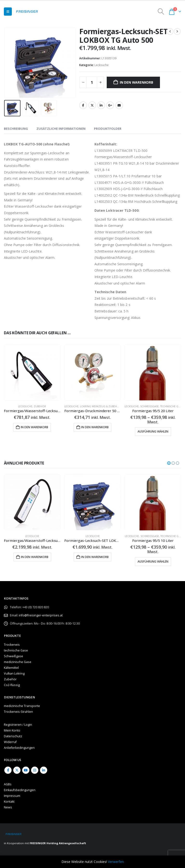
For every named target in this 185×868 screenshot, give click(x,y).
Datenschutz (13, 736)
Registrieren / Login (18, 725)
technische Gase (171, 406)
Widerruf (10, 742)
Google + (110, 105)
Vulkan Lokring (14, 673)
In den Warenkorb (136, 82)
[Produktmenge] (92, 82)
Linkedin (44, 770)
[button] (8, 12)
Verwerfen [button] (116, 862)
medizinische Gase (18, 662)
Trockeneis (12, 645)
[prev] (170, 31)
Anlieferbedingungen (19, 748)
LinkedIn (101, 105)
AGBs (8, 784)
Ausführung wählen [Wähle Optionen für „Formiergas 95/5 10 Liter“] (153, 562)
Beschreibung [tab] (16, 129)
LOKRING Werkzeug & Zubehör (100, 406)
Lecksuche (102, 65)
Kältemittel (11, 668)
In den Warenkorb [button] (34, 427)
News (8, 807)
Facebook (83, 105)
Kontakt (9, 802)
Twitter (92, 105)
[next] (177, 31)
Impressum (12, 796)
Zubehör (40, 406)
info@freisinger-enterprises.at (41, 615)
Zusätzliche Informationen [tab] (61, 129)
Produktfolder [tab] (108, 129)
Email (119, 105)
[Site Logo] (27, 12)
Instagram (35, 770)
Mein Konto (12, 730)
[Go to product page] (32, 372)
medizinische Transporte (22, 706)
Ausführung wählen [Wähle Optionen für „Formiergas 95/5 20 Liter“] (153, 431)
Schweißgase (149, 406)
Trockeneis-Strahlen (18, 712)
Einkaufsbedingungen (20, 790)
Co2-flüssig (12, 685)
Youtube (26, 770)
